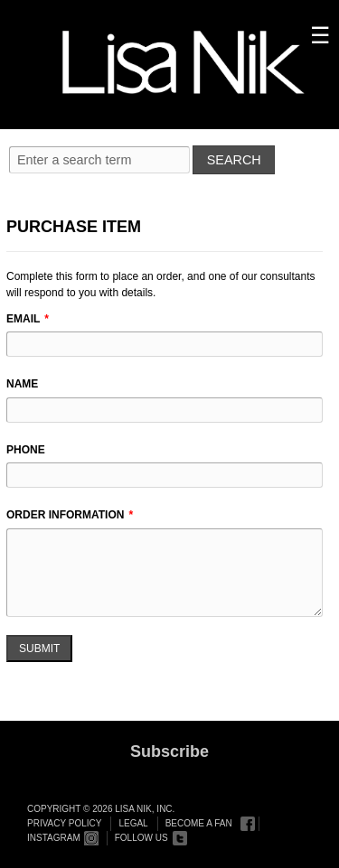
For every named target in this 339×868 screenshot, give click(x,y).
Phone (26, 450)
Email (23, 319)
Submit (39, 649)
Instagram (54, 838)
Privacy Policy (64, 823)
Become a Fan (199, 823)
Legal (133, 823)
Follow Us (141, 838)
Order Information (65, 515)
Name (22, 384)
